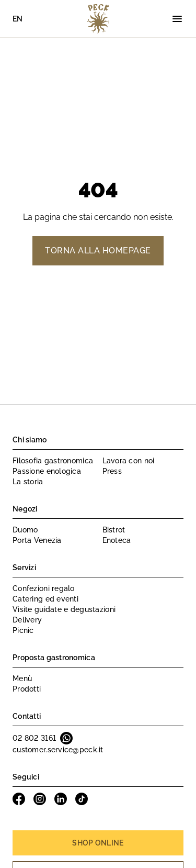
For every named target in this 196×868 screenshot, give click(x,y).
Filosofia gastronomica (53, 461)
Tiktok (82, 799)
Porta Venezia (37, 540)
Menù (22, 678)
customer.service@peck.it (58, 750)
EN (18, 19)
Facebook (19, 799)
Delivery (27, 620)
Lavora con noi (129, 461)
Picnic (23, 630)
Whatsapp (66, 738)
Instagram (40, 799)
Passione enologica (47, 471)
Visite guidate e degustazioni (64, 609)
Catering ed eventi (45, 599)
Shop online (98, 843)
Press (112, 471)
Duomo (25, 530)
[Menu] (177, 19)
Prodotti (27, 689)
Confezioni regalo (44, 588)
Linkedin (61, 799)
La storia (28, 482)
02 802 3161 (34, 738)
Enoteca (117, 540)
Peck (98, 19)
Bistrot (114, 530)
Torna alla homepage (98, 251)
